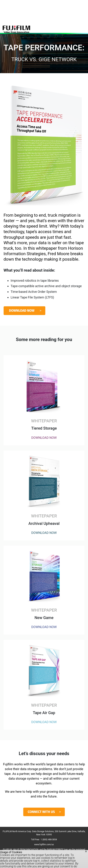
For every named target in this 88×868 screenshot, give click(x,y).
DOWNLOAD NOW (44, 438)
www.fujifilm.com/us (44, 844)
